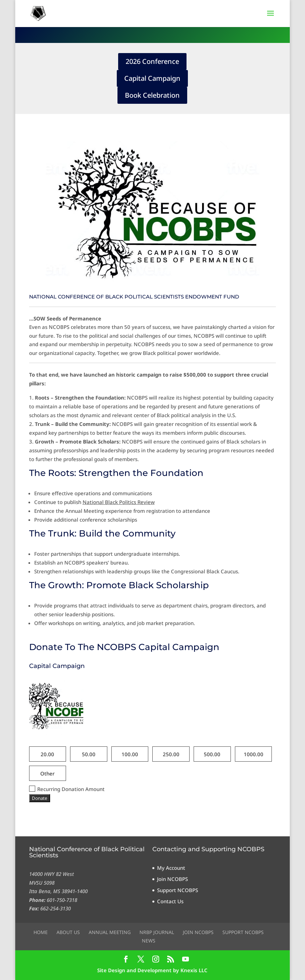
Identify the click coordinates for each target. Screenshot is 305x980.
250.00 (171, 754)
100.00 (130, 754)
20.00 (47, 754)
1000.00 (254, 754)
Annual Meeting (110, 932)
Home (41, 932)
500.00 (212, 754)
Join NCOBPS (172, 879)
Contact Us (170, 901)
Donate (40, 798)
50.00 (89, 754)
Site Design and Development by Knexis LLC (152, 970)
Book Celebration (152, 95)
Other (47, 773)
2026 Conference (152, 61)
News (149, 941)
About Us (68, 932)
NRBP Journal (157, 932)
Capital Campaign (152, 78)
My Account (171, 868)
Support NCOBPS (178, 890)
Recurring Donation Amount (67, 789)
